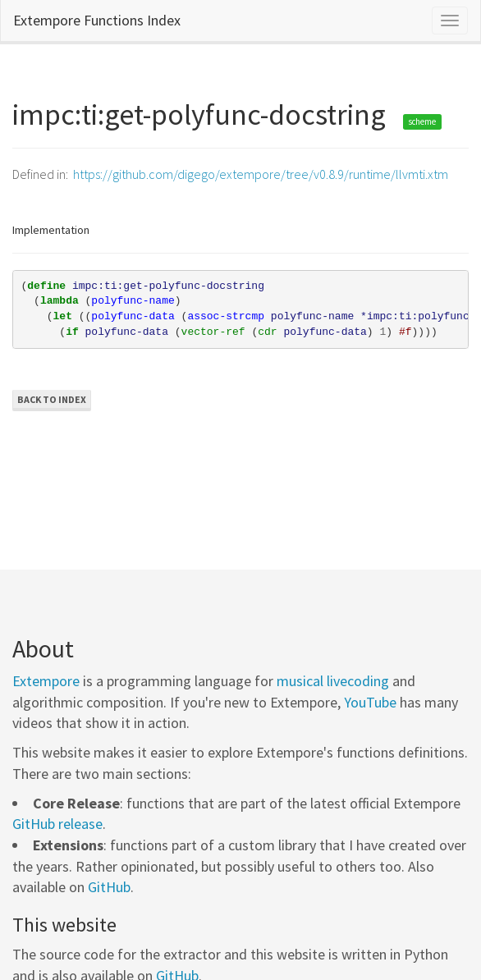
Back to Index (52, 399)
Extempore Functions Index (97, 20)
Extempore (46, 681)
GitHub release (57, 824)
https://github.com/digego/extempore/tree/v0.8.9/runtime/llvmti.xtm (261, 174)
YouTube (370, 702)
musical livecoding (333, 681)
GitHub (109, 887)
